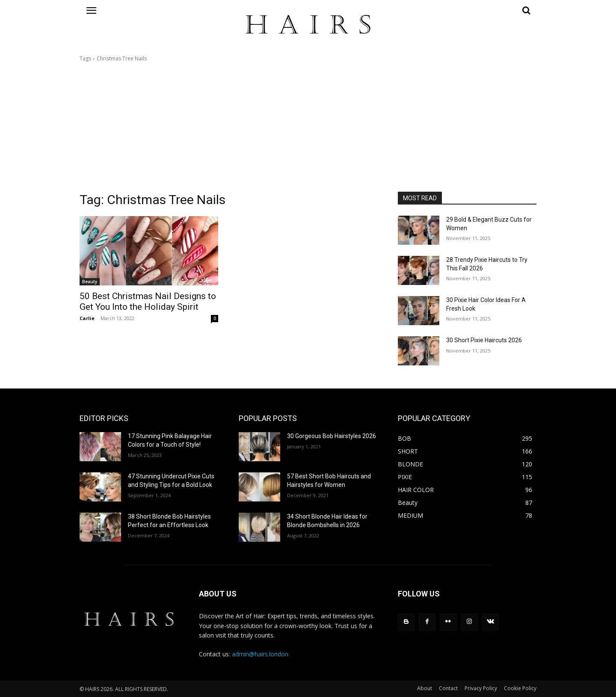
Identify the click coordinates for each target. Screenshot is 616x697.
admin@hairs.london (260, 654)
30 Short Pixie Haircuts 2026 (484, 340)
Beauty (90, 282)
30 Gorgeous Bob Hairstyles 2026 (332, 436)
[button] (467, 10)
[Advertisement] (308, 127)
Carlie (87, 318)
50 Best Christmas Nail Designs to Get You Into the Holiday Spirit (148, 301)
